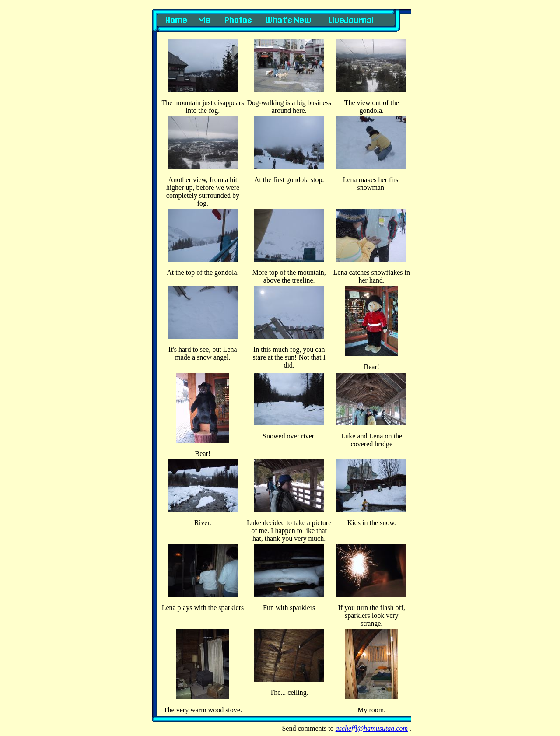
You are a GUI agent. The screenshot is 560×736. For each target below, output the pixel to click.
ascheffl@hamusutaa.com (372, 728)
